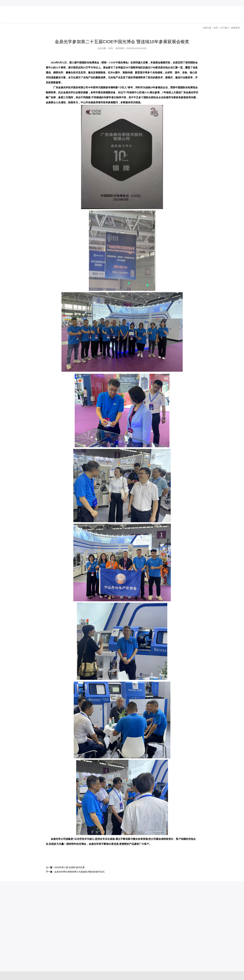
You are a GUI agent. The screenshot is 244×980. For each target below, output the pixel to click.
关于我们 (98, 17)
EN (230, 17)
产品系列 (120, 17)
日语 (237, 17)
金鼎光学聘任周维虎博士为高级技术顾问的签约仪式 (80, 872)
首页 (79, 17)
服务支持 (142, 17)
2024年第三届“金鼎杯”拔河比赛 (70, 867)
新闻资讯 (235, 28)
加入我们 (164, 17)
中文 (222, 17)
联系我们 (186, 17)
